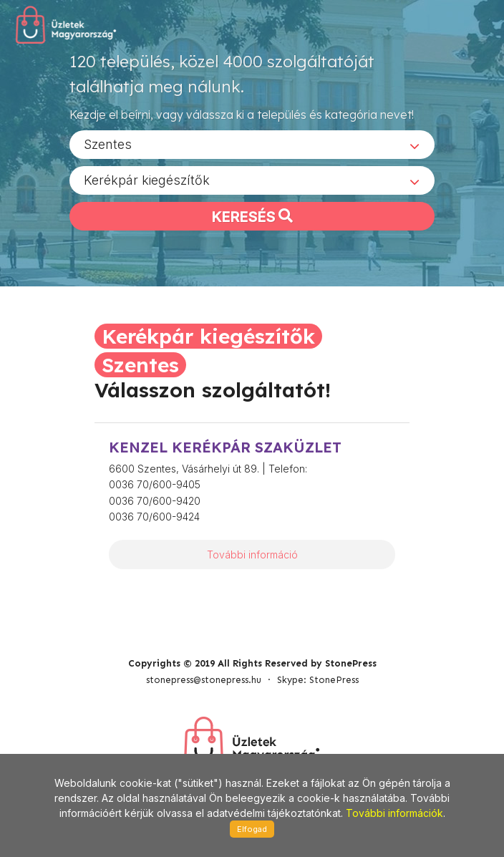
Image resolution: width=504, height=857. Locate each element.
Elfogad (252, 829)
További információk (394, 813)
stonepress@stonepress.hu (204, 680)
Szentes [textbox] (108, 144)
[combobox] (252, 145)
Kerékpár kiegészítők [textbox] (147, 180)
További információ (252, 555)
